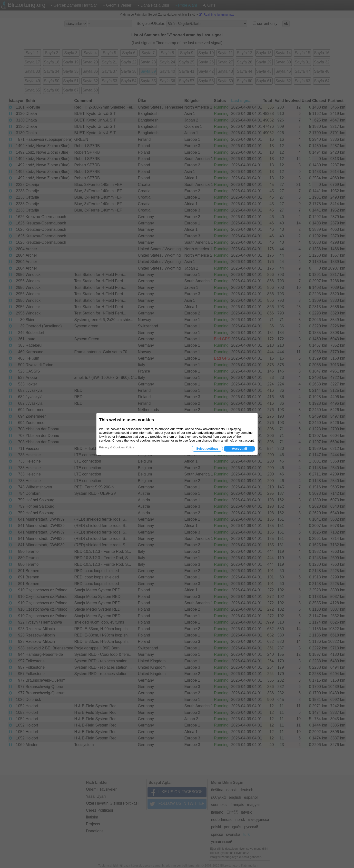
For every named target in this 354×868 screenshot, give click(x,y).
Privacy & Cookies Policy (117, 447)
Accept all (239, 449)
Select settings (207, 449)
